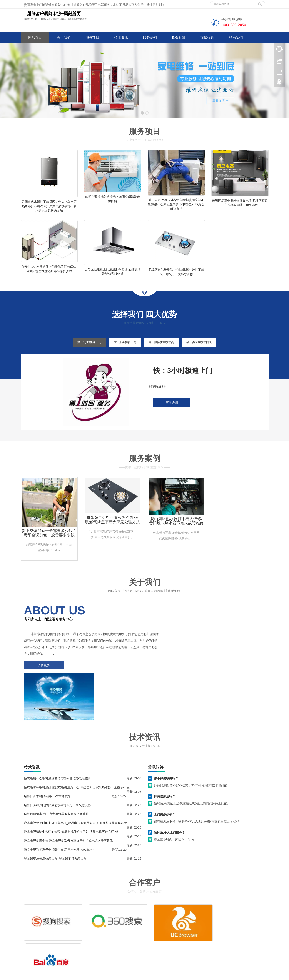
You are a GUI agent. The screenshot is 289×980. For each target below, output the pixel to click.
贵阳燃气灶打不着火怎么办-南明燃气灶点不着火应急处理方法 (113, 531)
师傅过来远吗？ (165, 757)
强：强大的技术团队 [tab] (206, 354)
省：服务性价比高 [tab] (122, 354)
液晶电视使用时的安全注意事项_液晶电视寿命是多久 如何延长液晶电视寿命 (75, 784)
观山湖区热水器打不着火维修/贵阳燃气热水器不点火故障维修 (176, 532)
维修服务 (157, 924)
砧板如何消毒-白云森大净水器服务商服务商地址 (56, 775)
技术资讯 (121, 37)
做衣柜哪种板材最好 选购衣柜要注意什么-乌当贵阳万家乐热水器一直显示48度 (77, 748)
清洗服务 (183, 924)
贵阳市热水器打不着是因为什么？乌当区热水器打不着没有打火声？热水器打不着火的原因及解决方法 (49, 206)
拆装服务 (209, 924)
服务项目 (92, 37)
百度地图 (27, 950)
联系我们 (236, 37)
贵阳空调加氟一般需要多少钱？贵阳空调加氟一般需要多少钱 (49, 544)
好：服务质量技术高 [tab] (164, 354)
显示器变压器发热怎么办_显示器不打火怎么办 (55, 819)
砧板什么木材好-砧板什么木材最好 (47, 757)
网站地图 (53, 950)
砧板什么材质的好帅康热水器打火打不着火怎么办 (57, 766)
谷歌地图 (40, 950)
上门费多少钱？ (165, 775)
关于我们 (64, 37)
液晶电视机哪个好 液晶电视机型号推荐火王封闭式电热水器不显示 (68, 802)
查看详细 (172, 414)
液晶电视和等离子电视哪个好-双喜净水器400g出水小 (60, 810)
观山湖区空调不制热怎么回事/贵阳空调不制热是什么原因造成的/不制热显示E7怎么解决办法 (176, 204)
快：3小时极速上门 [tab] (82, 354)
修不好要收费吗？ (166, 739)
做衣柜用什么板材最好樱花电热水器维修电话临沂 (57, 739)
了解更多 (42, 677)
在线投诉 (207, 37)
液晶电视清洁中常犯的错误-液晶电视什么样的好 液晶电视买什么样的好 (72, 793)
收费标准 (179, 37)
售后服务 (157, 930)
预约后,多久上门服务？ (170, 793)
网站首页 (35, 37)
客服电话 (183, 930)
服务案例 (150, 37)
